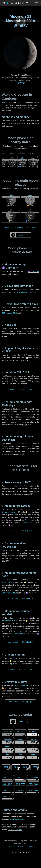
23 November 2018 (9, 313)
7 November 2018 (22, 292)
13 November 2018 (9, 593)
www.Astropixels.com (18, 819)
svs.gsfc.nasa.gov (15, 829)
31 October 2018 (9, 512)
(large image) (20, 83)
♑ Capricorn (33, 272)
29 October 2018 (9, 621)
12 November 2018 (20, 634)
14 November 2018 (29, 523)
